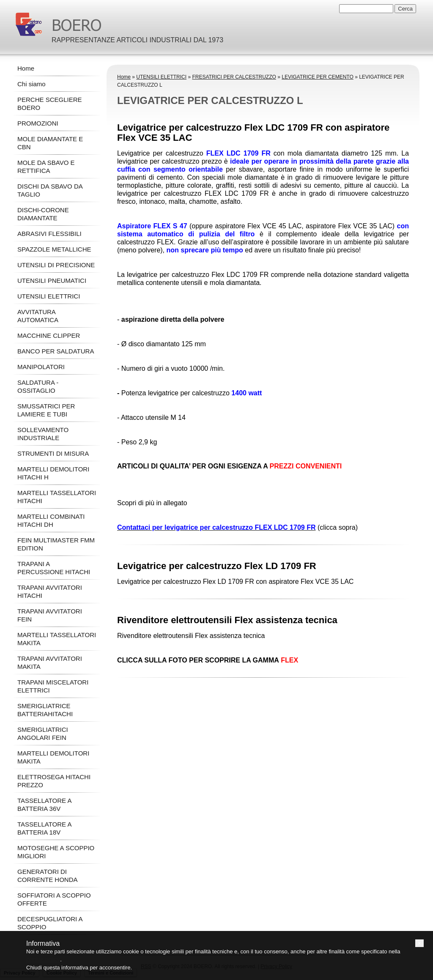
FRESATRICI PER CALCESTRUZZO (234, 77)
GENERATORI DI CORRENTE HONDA (48, 876)
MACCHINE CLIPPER (49, 335)
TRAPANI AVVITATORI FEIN (50, 615)
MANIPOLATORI (41, 367)
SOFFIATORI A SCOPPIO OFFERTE (54, 899)
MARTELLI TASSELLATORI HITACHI (57, 497)
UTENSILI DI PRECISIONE (56, 265)
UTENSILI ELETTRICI (161, 77)
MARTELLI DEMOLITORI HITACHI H (53, 473)
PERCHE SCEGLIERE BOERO (50, 104)
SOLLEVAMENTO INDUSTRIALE (43, 434)
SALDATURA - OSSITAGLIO (38, 386)
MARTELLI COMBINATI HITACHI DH (51, 520)
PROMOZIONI (38, 123)
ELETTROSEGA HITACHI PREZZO (54, 781)
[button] (419, 943)
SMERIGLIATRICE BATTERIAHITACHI (45, 710)
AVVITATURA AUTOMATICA (38, 316)
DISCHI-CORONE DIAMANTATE (43, 214)
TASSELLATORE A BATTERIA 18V (44, 828)
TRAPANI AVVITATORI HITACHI (50, 591)
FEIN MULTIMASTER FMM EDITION (56, 544)
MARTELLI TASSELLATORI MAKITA (57, 639)
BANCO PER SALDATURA (56, 351)
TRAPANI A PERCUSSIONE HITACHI (54, 568)
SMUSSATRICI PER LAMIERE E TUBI (46, 410)
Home (124, 77)
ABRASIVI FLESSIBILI (49, 234)
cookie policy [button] (43, 959)
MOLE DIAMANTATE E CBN (50, 143)
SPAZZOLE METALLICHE (54, 249)
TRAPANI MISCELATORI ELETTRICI (53, 686)
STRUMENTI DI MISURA (53, 453)
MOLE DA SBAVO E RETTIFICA (46, 167)
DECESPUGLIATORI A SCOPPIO (50, 923)
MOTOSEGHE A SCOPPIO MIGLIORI (56, 852)
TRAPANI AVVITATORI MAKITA (50, 662)
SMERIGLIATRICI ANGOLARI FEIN (43, 734)
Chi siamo (32, 84)
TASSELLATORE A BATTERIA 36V (44, 805)
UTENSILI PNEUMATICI (52, 281)
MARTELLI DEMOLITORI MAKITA (53, 757)
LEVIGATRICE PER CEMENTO (318, 77)
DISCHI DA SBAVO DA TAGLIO (50, 190)
